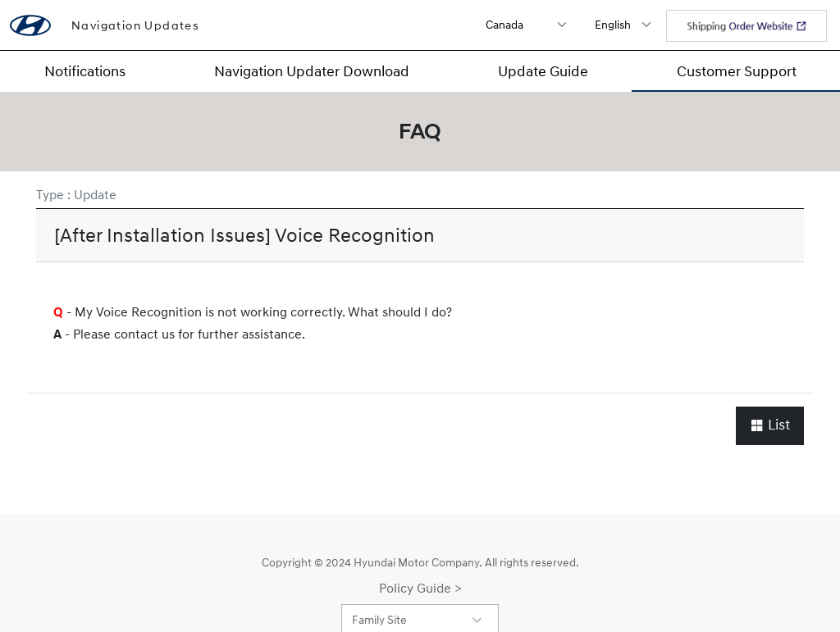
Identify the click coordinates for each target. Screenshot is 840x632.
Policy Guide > (420, 588)
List (770, 425)
